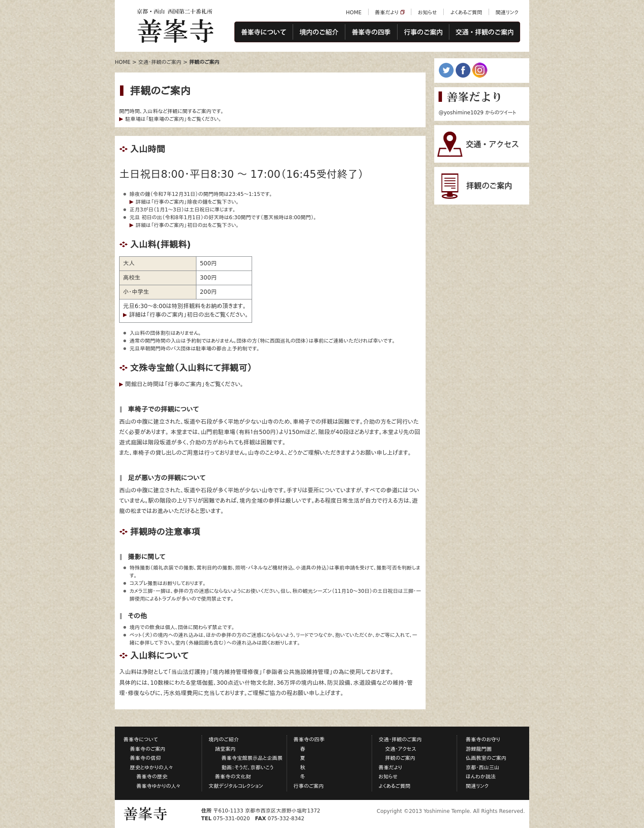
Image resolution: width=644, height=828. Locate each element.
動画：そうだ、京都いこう (248, 768)
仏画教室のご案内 (486, 758)
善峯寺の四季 (371, 32)
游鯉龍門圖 (479, 749)
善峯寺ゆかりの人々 (158, 786)
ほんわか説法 (481, 777)
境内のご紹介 (319, 32)
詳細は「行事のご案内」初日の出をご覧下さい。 (187, 225)
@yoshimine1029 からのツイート (477, 113)
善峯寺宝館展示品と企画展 (252, 758)
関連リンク (507, 12)
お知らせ (427, 12)
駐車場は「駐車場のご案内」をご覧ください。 (173, 119)
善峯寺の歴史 (152, 777)
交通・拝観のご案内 (485, 32)
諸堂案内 (225, 749)
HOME (354, 12)
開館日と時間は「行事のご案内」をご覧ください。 (184, 384)
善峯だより (387, 12)
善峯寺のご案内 (148, 749)
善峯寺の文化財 (233, 777)
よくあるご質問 (466, 12)
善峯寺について (264, 32)
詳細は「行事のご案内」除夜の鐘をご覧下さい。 (187, 202)
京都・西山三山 (483, 768)
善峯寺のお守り (483, 740)
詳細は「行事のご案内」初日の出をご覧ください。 (189, 315)
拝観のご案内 (400, 758)
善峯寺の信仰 (145, 758)
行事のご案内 (423, 32)
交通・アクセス (401, 749)
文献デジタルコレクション (236, 786)
